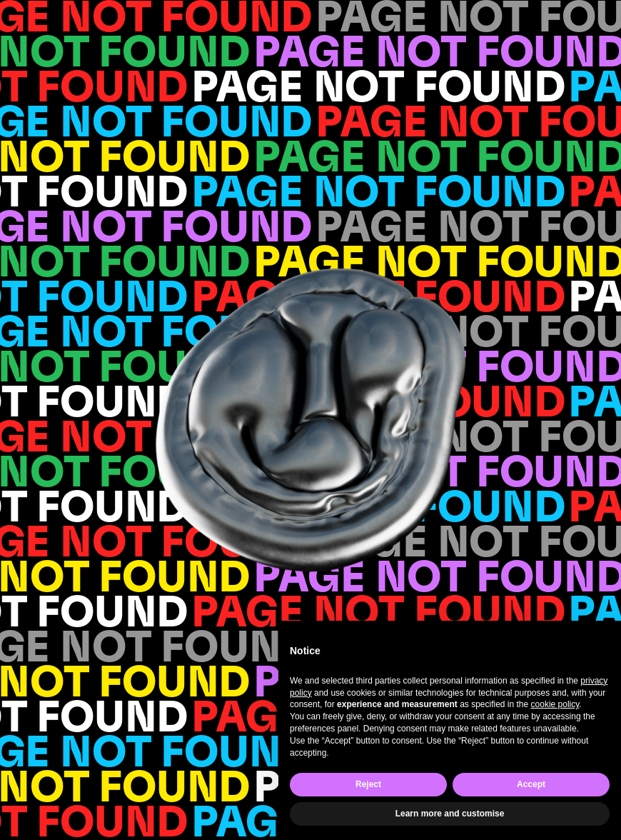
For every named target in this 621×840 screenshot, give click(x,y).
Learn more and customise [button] (450, 814)
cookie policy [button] (555, 704)
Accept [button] (531, 784)
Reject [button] (368, 784)
